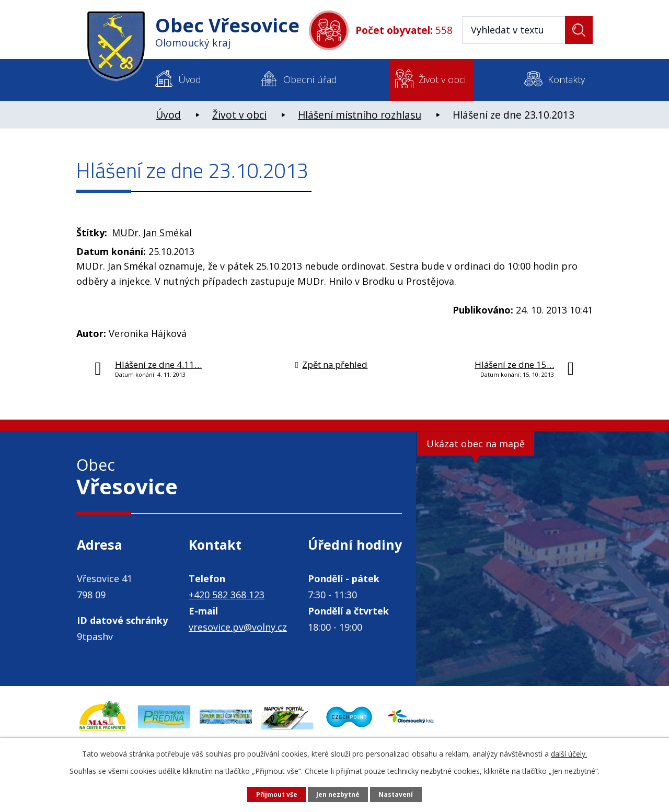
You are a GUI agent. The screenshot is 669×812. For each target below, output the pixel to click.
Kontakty (566, 79)
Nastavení (402, 794)
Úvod (190, 79)
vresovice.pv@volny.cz (238, 627)
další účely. (569, 752)
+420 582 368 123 (227, 595)
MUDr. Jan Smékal (152, 233)
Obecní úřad (310, 79)
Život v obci (442, 79)
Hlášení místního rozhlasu (360, 115)
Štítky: (92, 233)
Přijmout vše (271, 794)
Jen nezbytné (339, 794)
